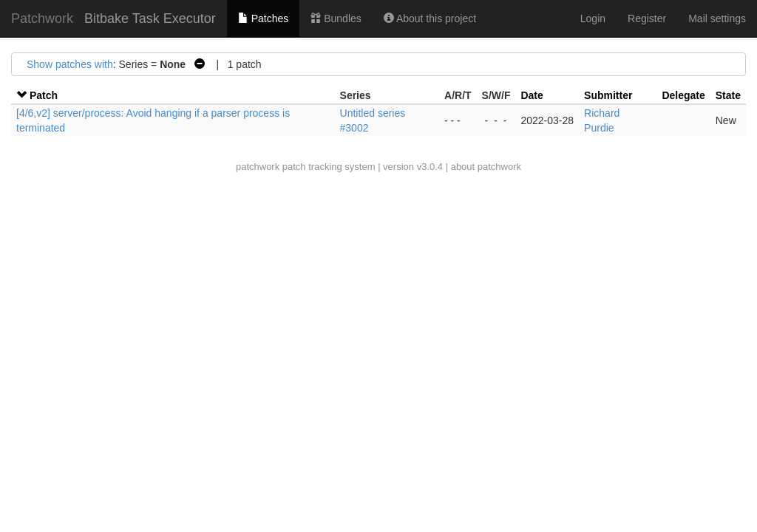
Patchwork (42, 18)
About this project (430, 18)
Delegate (683, 95)
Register (647, 18)
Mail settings (717, 18)
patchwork (258, 167)
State (728, 95)
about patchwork (486, 167)
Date (532, 95)
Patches (263, 18)
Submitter (608, 95)
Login (593, 18)
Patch (44, 95)
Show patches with (70, 64)
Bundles (336, 18)
